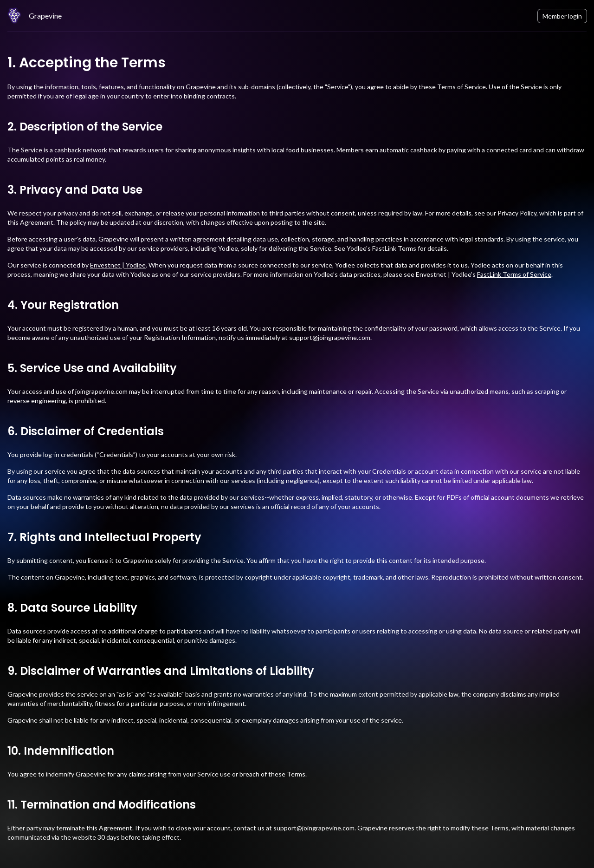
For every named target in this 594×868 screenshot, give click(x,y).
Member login (562, 16)
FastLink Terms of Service (514, 274)
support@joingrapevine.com (330, 337)
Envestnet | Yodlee (118, 265)
